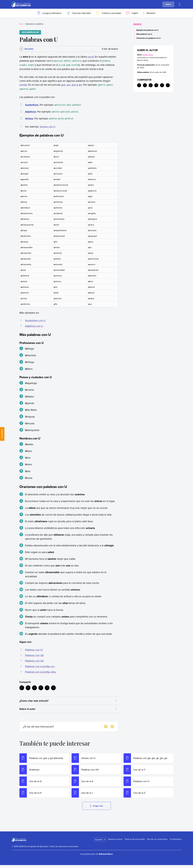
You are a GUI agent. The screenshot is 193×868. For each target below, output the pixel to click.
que (74, 85)
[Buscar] (180, 4)
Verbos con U (48, 127)
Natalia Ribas (148, 55)
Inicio (22, 24)
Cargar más (97, 809)
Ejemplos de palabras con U (147, 30)
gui (69, 85)
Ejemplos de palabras (35, 24)
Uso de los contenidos (157, 842)
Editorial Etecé (106, 857)
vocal (91, 57)
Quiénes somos (115, 842)
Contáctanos (176, 842)
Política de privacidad (135, 842)
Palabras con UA (34, 661)
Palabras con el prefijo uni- (40, 666)
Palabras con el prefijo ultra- (41, 672)
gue (63, 85)
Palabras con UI (34, 650)
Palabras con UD (34, 655)
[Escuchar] (26, 49)
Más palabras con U (144, 34)
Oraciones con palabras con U (149, 38)
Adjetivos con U (34, 326)
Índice (168, 4)
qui (80, 85)
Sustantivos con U (35, 320)
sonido (23, 85)
